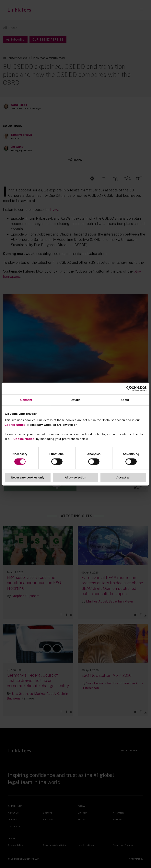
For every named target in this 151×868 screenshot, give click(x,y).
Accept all (123, 477)
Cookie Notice (15, 424)
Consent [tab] (26, 400)
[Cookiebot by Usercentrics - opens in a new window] (129, 389)
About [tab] (125, 400)
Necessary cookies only (28, 477)
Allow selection (75, 477)
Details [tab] (75, 400)
